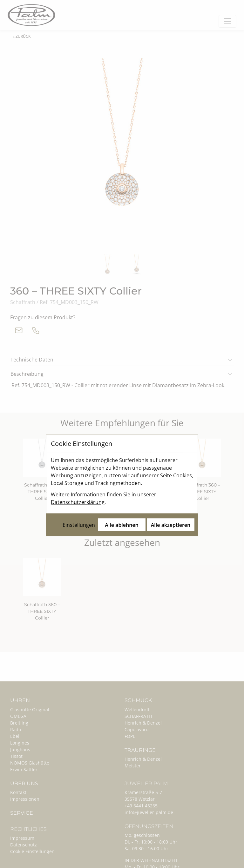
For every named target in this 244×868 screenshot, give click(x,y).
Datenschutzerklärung (78, 451)
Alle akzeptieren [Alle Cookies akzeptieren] (171, 474)
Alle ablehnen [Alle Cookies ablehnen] (122, 474)
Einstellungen (79, 474)
